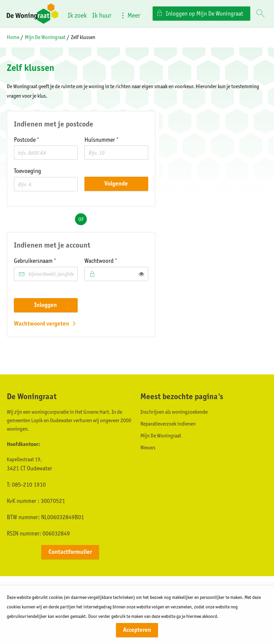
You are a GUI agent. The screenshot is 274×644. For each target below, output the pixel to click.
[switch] (141, 274)
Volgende (116, 183)
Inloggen (46, 305)
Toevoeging (27, 171)
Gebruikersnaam (46, 260)
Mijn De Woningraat (45, 37)
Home (13, 37)
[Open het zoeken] (260, 14)
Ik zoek (77, 15)
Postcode (38, 139)
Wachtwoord (112, 260)
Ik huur (102, 15)
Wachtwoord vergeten (42, 324)
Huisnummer (113, 139)
